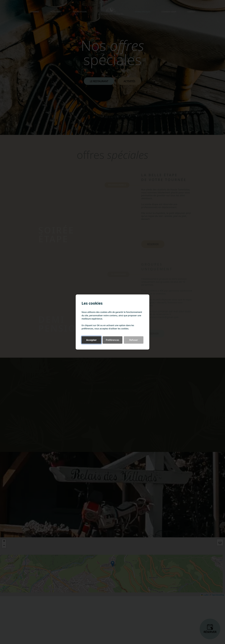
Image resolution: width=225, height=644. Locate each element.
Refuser (134, 340)
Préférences (113, 340)
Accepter (91, 340)
